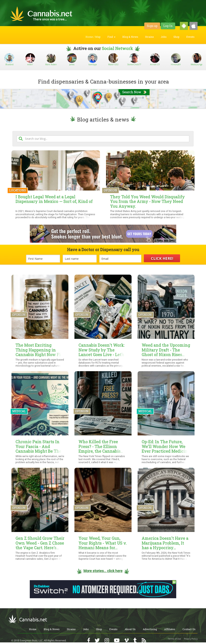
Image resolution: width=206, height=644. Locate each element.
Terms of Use (174, 639)
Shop (176, 37)
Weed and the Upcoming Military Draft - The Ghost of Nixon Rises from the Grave (166, 350)
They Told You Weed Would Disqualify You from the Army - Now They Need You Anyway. (147, 202)
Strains (149, 37)
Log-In (168, 26)
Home (33, 629)
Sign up (152, 26)
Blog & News (130, 37)
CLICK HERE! (162, 258)
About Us (130, 629)
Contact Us (189, 629)
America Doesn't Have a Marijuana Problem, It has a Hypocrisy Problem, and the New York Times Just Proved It (165, 543)
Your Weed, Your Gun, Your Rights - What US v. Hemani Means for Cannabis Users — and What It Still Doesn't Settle (102, 543)
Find (111, 37)
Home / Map (93, 37)
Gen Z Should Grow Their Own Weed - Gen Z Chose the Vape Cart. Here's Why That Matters (40, 543)
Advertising (150, 629)
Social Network (117, 48)
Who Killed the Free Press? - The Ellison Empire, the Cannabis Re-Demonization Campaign (99, 447)
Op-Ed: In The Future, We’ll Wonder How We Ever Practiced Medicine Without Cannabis (166, 447)
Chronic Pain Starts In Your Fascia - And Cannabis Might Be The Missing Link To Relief (38, 447)
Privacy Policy (191, 639)
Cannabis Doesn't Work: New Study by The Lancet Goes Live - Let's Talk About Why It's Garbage (101, 350)
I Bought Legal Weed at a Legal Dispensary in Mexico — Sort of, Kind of (54, 199)
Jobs (164, 37)
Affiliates (170, 629)
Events (190, 37)
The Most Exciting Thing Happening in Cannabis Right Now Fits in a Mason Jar (40, 350)
